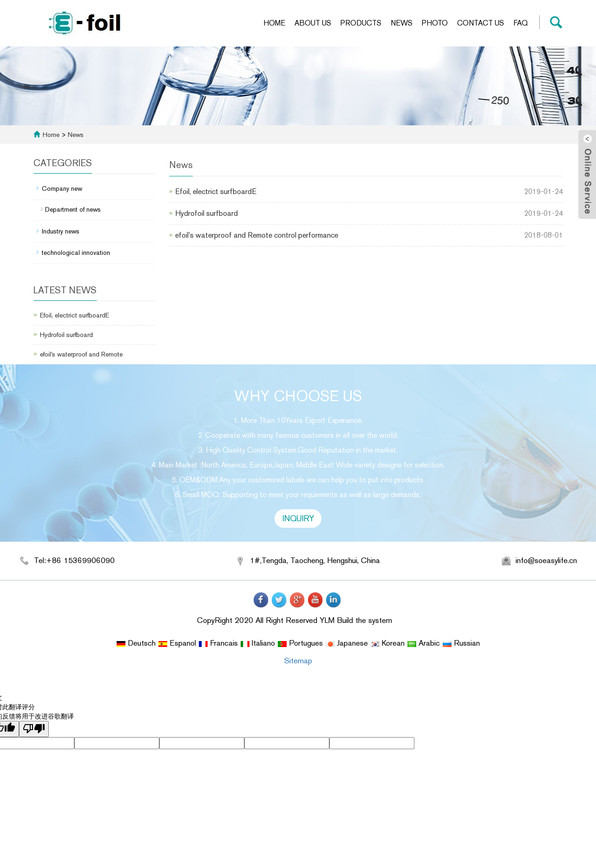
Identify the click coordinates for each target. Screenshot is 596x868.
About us (313, 23)
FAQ (521, 23)
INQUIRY (298, 518)
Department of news (73, 209)
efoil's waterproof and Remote (81, 354)
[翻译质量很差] (34, 729)
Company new (62, 188)
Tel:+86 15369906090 (74, 560)
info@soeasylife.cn (546, 560)
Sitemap (298, 661)
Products (361, 23)
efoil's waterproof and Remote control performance (257, 235)
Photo (435, 23)
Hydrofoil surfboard (206, 213)
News (402, 23)
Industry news (61, 231)
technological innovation (76, 253)
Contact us (481, 23)
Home (274, 23)
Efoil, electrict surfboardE (216, 191)
